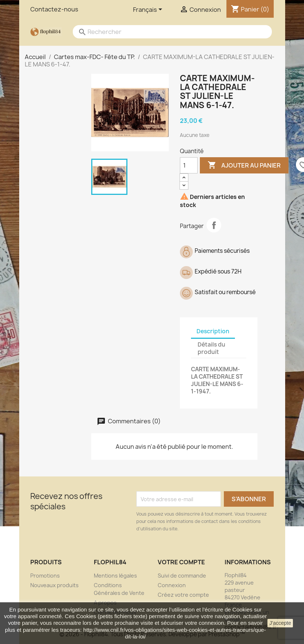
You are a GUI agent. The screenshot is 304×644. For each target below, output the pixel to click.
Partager (214, 225)
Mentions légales (115, 576)
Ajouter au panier (244, 165)
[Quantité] (189, 165)
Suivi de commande (182, 576)
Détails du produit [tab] (211, 348)
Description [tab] (213, 331)
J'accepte (280, 623)
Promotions (45, 576)
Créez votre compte (183, 595)
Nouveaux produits (54, 585)
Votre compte (181, 562)
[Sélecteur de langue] (149, 10)
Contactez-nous (54, 9)
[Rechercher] (165, 32)
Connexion (172, 585)
